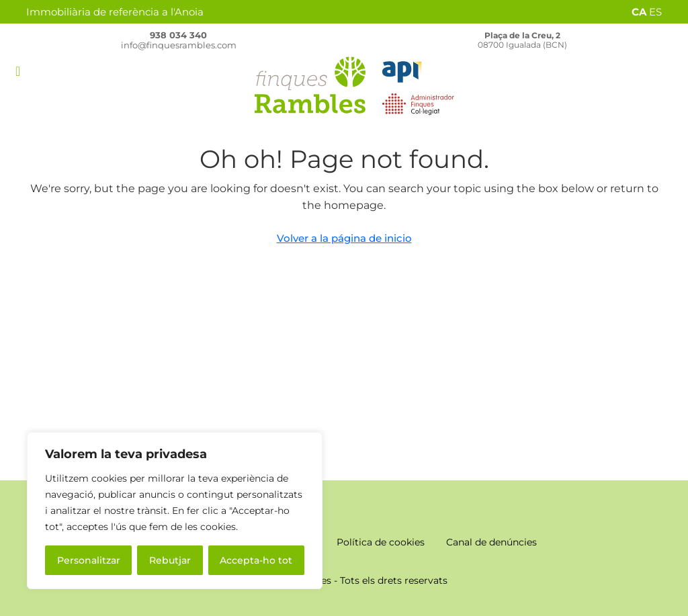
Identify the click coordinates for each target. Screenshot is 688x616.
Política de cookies (381, 542)
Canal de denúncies (491, 542)
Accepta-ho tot (256, 560)
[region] (175, 511)
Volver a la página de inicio (344, 238)
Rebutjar (170, 560)
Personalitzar (89, 560)
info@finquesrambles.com (179, 45)
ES (655, 12)
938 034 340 (178, 35)
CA (639, 12)
